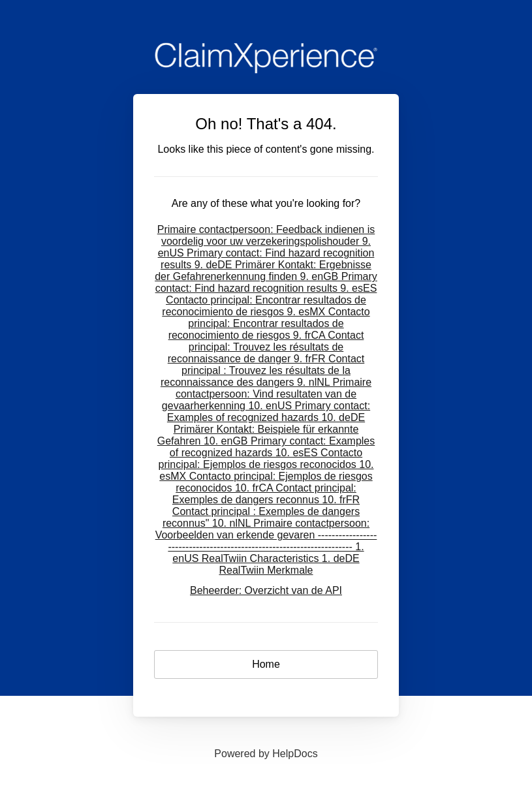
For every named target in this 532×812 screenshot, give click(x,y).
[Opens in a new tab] (266, 754)
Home (266, 664)
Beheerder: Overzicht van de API (266, 590)
